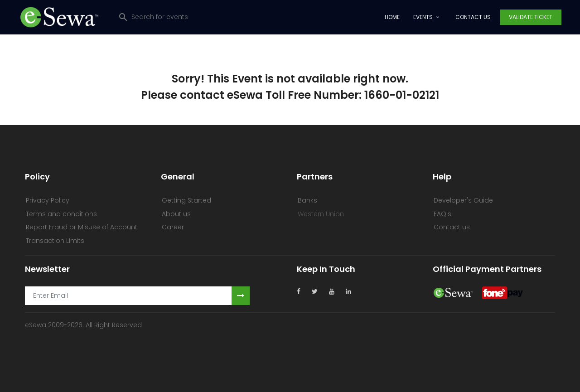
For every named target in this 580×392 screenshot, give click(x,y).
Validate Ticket (531, 17)
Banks (307, 200)
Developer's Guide (463, 200)
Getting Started (186, 200)
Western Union (321, 214)
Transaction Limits (55, 241)
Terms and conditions (61, 214)
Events (423, 17)
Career (173, 227)
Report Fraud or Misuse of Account (82, 227)
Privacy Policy (48, 200)
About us (176, 214)
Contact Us (473, 17)
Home (392, 17)
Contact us (452, 227)
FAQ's (442, 214)
